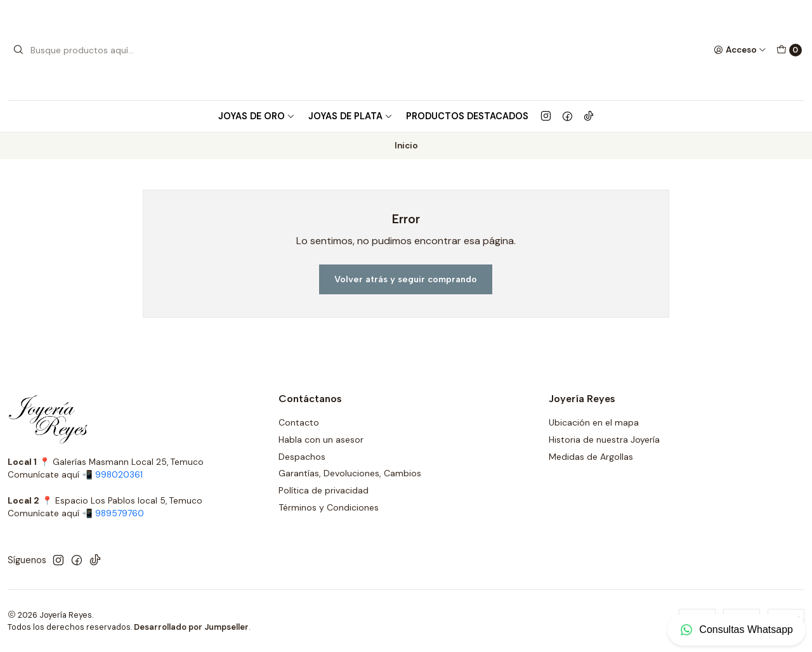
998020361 (119, 475)
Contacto (299, 422)
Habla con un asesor (321, 440)
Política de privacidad (324, 490)
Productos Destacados (467, 116)
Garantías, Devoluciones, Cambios (350, 473)
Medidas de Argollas (591, 457)
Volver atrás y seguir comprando (406, 279)
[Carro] (789, 50)
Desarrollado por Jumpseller (191, 627)
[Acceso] (740, 50)
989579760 (120, 513)
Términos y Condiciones (329, 507)
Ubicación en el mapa (594, 422)
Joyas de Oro (257, 116)
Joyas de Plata (350, 116)
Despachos (302, 457)
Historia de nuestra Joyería (604, 440)
